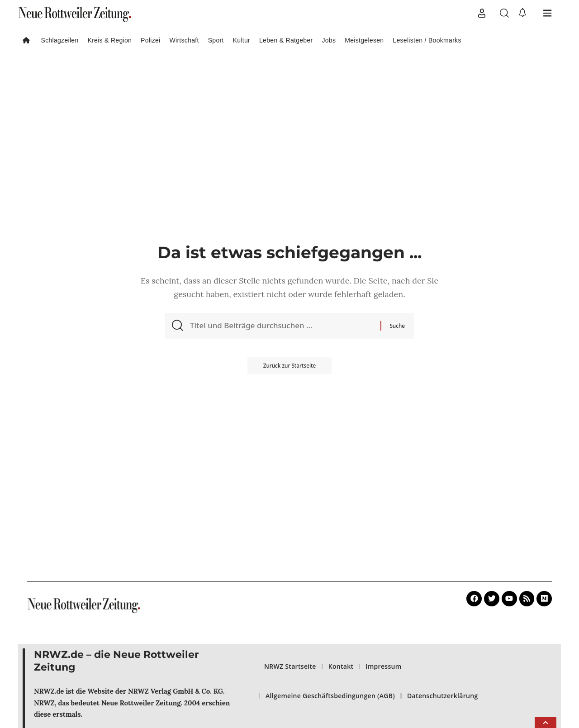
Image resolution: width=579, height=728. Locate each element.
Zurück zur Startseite (289, 368)
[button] (482, 13)
